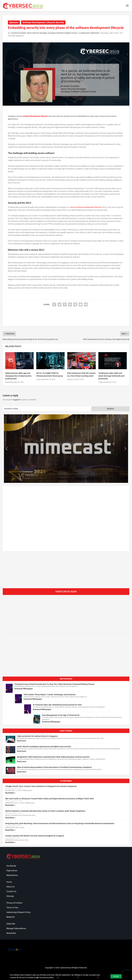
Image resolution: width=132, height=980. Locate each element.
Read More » (10, 793)
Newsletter (11, 933)
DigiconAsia (12, 871)
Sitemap (10, 896)
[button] (7, 449)
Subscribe (11, 924)
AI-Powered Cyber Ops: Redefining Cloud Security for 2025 (57, 705)
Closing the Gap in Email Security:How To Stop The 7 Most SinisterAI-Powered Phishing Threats (54, 684)
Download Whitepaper (24, 689)
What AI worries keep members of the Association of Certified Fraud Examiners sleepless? (55, 767)
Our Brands (11, 866)
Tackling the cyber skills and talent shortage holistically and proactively (111, 376)
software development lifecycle (35, 116)
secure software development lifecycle (86, 207)
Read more (22, 741)
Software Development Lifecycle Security (43, 22)
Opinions (14, 22)
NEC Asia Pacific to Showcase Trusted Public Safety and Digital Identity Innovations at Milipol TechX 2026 (49, 799)
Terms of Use (12, 908)
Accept (116, 976)
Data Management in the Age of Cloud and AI (61, 715)
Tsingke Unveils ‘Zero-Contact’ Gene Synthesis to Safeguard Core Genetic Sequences (41, 786)
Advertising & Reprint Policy (19, 912)
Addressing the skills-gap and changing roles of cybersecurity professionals (18, 376)
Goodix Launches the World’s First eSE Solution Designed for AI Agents (35, 836)
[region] (66, 449)
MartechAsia (12, 875)
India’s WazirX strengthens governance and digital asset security (44, 747)
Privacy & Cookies (14, 903)
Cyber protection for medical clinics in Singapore (37, 736)
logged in (17, 400)
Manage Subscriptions (16, 928)
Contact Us (11, 891)
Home (9, 882)
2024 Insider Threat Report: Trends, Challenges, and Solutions (50, 695)
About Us (11, 887)
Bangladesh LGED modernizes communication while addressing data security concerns (53, 757)
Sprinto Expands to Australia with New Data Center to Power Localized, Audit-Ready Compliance (45, 811)
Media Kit (11, 917)
